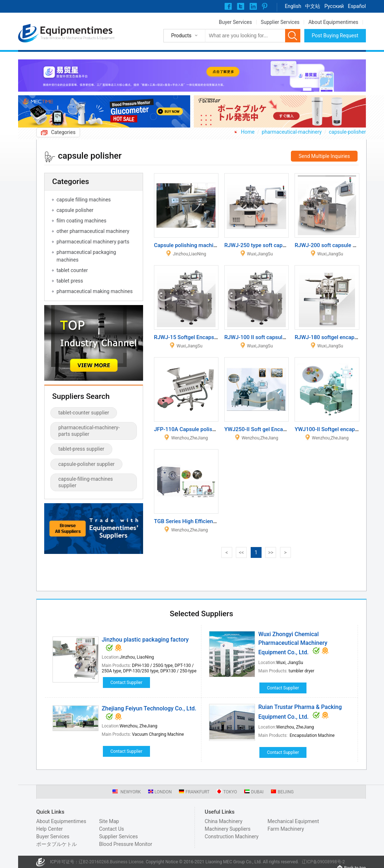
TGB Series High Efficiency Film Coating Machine (213, 521)
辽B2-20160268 (94, 862)
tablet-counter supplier (84, 413)
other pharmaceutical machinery (93, 231)
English (293, 6)
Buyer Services (235, 22)
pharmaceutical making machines (95, 291)
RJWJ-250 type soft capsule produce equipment (283, 245)
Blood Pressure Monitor (126, 844)
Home (248, 132)
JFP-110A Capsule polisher (187, 429)
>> (271, 552)
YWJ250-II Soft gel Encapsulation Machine (276, 429)
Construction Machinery (232, 836)
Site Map (109, 821)
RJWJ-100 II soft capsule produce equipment (279, 337)
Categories (63, 132)
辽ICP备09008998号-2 (323, 862)
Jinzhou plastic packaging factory (145, 640)
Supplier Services (280, 22)
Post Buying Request (335, 36)
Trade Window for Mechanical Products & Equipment (78, 38)
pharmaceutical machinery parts (93, 242)
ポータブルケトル (57, 844)
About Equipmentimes (333, 22)
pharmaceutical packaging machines (86, 256)
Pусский (334, 6)
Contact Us (111, 829)
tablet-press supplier (81, 449)
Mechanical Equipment (293, 821)
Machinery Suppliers (228, 829)
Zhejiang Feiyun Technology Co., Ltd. (149, 708)
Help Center (49, 829)
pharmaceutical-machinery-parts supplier (89, 431)
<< (241, 552)
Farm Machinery (286, 829)
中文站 (313, 6)
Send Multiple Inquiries (324, 156)
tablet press (70, 281)
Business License (127, 862)
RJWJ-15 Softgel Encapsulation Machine (203, 337)
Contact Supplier (126, 683)
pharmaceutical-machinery (292, 132)
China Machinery (224, 821)
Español (357, 6)
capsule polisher (75, 210)
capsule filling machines (84, 200)
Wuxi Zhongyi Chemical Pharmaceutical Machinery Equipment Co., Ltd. (293, 643)
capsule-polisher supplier (86, 464)
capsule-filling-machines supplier (86, 482)
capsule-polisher (347, 132)
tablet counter (72, 270)
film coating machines (82, 221)
